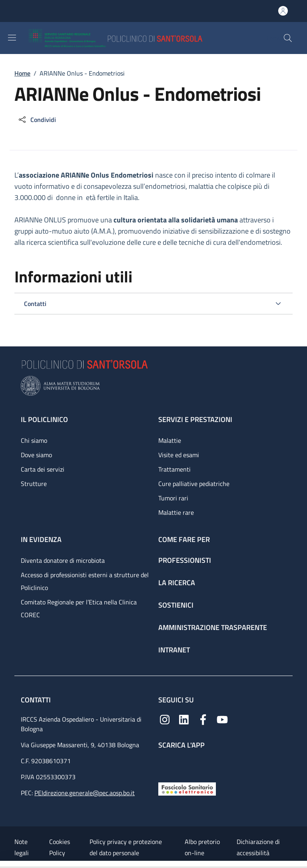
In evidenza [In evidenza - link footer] (41, 539)
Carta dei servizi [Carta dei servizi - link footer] (43, 469)
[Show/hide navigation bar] (12, 38)
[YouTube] (222, 719)
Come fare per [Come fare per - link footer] (184, 539)
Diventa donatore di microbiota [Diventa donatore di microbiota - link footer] (63, 560)
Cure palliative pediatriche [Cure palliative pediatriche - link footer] (194, 484)
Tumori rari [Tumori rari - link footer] (173, 498)
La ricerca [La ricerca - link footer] (177, 583)
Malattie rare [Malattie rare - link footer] (176, 512)
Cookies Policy (60, 847)
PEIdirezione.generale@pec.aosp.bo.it (85, 793)
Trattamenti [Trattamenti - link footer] (174, 469)
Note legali (22, 847)
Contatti (37, 700)
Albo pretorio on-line (202, 847)
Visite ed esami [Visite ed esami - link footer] (179, 455)
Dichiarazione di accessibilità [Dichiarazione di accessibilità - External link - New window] (258, 847)
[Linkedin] (184, 719)
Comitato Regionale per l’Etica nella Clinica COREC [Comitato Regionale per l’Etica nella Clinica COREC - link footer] (79, 608)
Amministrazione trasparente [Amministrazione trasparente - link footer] (213, 627)
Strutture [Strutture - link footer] (34, 484)
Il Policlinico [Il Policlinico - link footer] (44, 419)
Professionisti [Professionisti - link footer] (185, 560)
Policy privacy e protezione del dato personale (126, 847)
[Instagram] (165, 719)
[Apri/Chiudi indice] (4, 864)
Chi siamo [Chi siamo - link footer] (34, 440)
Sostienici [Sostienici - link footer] (176, 605)
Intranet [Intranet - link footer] (174, 650)
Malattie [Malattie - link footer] (170, 440)
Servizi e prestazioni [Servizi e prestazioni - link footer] (195, 419)
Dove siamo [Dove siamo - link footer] (36, 455)
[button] (288, 38)
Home (22, 73)
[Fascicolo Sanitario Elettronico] (187, 788)
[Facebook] (203, 719)
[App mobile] (165, 764)
